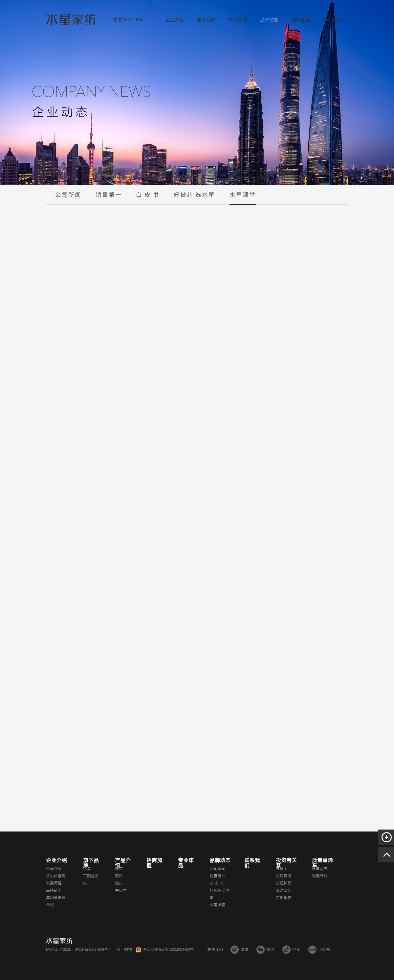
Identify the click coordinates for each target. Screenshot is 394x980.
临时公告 (284, 890)
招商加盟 (301, 20)
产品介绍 (238, 20)
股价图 (282, 869)
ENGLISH (133, 20)
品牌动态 (269, 20)
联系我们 (332, 20)
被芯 (119, 869)
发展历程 (54, 883)
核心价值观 (56, 876)
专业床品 (186, 863)
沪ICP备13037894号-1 (93, 949)
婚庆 (119, 883)
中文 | (119, 20)
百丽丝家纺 (91, 879)
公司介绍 (54, 869)
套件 (119, 876)
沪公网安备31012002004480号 (168, 949)
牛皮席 (121, 890)
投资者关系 (286, 863)
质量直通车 (322, 863)
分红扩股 (284, 883)
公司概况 (284, 876)
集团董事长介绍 (56, 901)
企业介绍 (175, 20)
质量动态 (320, 869)
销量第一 (109, 198)
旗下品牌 (206, 20)
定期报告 (284, 898)
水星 (87, 869)
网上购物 (124, 949)
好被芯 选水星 (194, 198)
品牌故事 (54, 890)
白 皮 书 (148, 198)
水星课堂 (243, 198)
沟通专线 (320, 876)
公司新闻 (68, 198)
